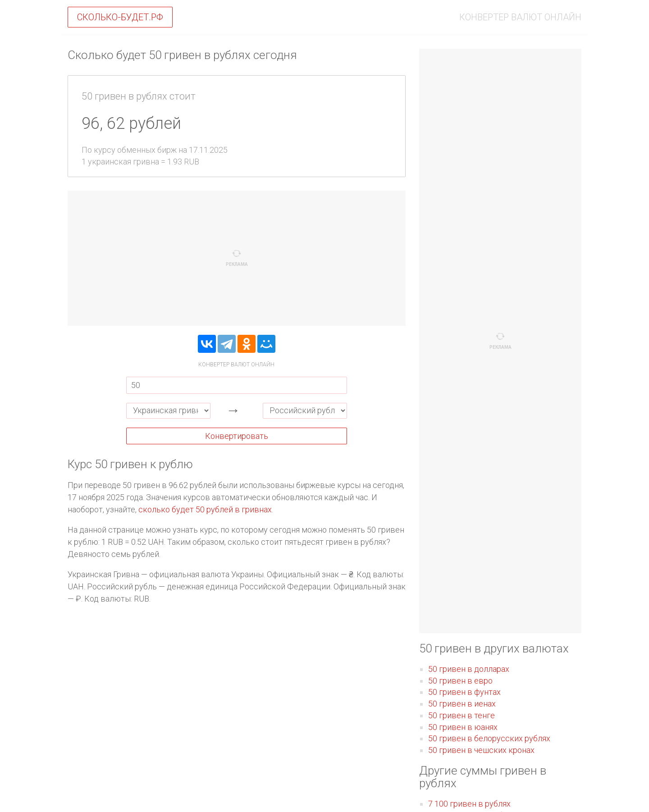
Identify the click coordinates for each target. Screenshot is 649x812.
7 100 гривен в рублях (469, 804)
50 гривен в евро (460, 681)
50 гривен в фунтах (464, 692)
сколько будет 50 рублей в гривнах (205, 509)
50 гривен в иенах (462, 704)
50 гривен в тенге (462, 715)
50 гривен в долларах (469, 669)
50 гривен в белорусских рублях (489, 738)
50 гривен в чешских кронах (481, 750)
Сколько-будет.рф (120, 17)
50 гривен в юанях (463, 727)
